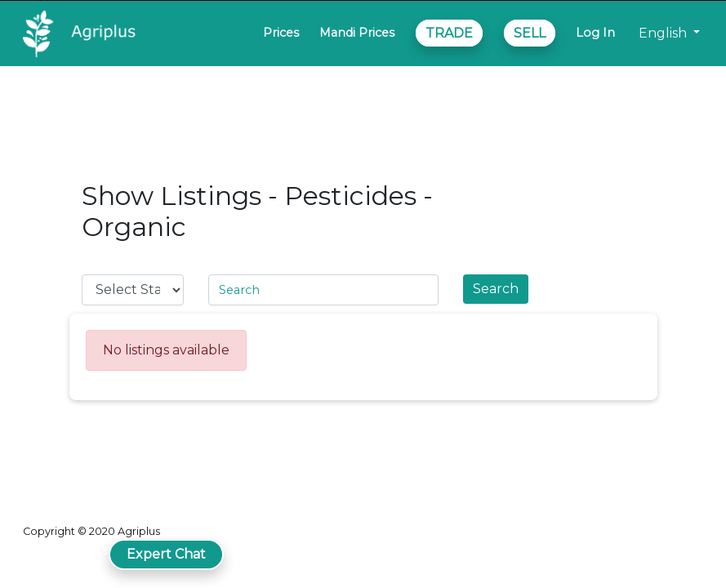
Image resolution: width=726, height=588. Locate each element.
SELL (530, 33)
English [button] (664, 33)
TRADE (449, 33)
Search (496, 289)
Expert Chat (166, 554)
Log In (595, 33)
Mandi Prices (357, 33)
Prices (281, 33)
